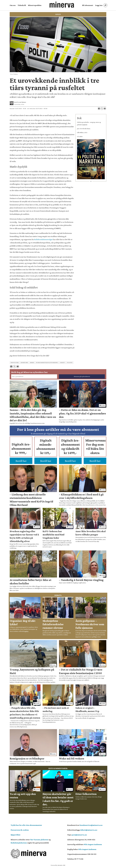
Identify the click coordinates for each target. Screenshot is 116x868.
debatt (62, 363)
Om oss (13, 5)
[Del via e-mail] (105, 109)
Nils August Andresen (93, 844)
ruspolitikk (15, 363)
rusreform (24, 363)
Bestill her (21, 461)
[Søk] (105, 5)
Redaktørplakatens (19, 843)
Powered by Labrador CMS (58, 865)
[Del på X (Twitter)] (102, 109)
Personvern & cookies (20, 830)
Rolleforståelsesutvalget (43, 239)
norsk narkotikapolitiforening (47, 363)
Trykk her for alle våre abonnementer (26, 825)
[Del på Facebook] (99, 109)
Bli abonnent (88, 5)
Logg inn (99, 5)
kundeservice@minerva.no (91, 825)
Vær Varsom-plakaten (39, 840)
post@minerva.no (79, 835)
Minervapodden (35, 5)
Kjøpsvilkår (16, 835)
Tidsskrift (22, 5)
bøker (32, 363)
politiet (70, 363)
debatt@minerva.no (89, 830)
